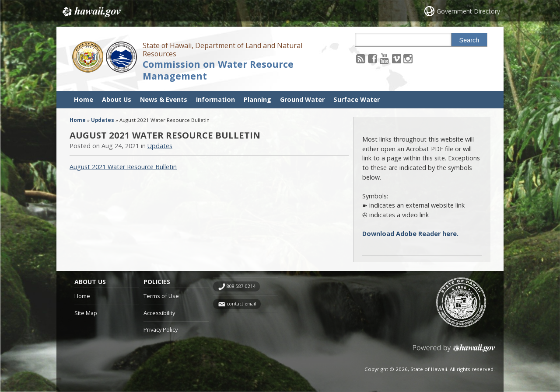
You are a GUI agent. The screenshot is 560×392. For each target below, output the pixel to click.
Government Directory (468, 11)
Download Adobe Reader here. (410, 234)
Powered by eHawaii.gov (454, 352)
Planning (257, 99)
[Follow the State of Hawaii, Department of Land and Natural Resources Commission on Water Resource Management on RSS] (361, 58)
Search (469, 40)
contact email (241, 304)
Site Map (86, 313)
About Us (117, 99)
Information (215, 99)
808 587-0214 (241, 286)
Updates (103, 120)
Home (84, 99)
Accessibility (159, 313)
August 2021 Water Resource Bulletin (123, 167)
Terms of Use (161, 296)
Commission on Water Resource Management (218, 70)
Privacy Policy (161, 330)
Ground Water (302, 99)
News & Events (164, 99)
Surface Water (357, 99)
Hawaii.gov (91, 12)
